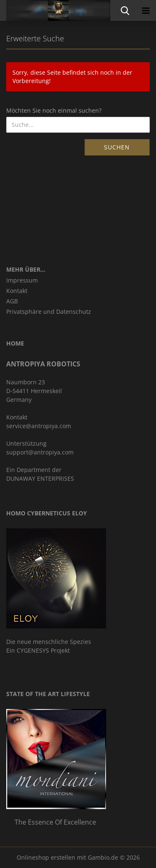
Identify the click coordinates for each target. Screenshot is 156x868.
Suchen (117, 147)
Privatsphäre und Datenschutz (49, 312)
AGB (12, 301)
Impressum (22, 280)
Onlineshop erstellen (46, 857)
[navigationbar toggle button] (146, 10)
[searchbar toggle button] (125, 10)
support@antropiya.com (40, 452)
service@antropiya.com (39, 426)
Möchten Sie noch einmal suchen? (54, 110)
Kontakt (17, 291)
